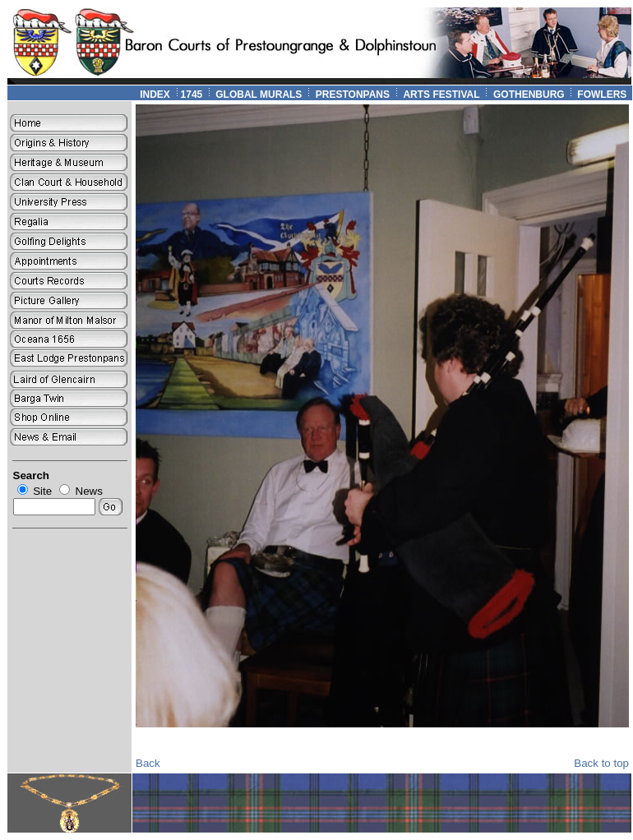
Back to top (601, 763)
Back (148, 763)
